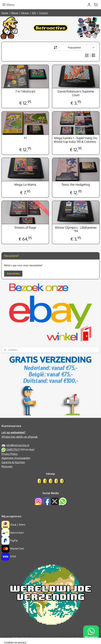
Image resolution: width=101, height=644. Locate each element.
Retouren (7, 466)
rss (45, 638)
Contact (44, 13)
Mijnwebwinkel (82, 638)
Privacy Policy (10, 454)
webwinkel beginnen (56, 638)
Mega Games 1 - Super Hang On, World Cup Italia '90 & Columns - (76, 140)
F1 (25, 138)
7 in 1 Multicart (25, 92)
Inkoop (25, 13)
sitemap (39, 638)
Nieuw (15, 13)
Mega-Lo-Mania (25, 185)
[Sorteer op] (74, 48)
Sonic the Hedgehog (76, 185)
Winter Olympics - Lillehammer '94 (76, 229)
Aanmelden (13, 274)
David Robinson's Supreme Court (76, 93)
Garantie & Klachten (13, 462)
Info (34, 13)
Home (5, 13)
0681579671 (13, 450)
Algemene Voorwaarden (16, 458)
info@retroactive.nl (18, 445)
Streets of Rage (25, 228)
